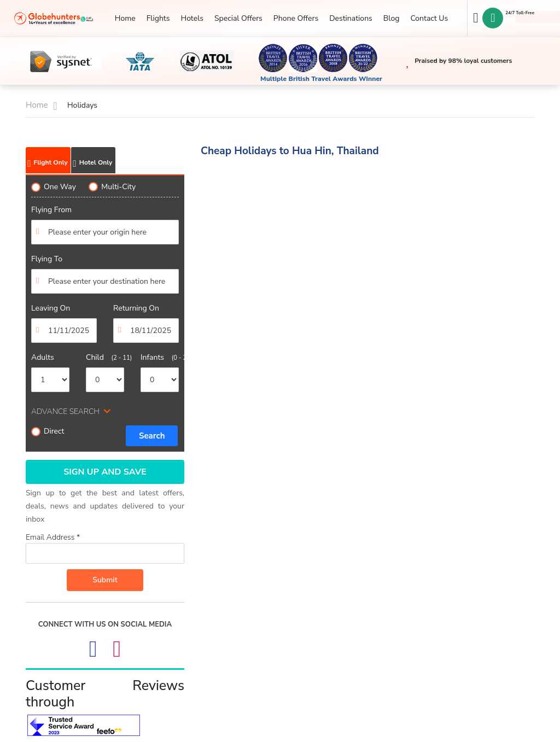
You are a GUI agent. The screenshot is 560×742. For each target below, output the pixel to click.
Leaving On (51, 308)
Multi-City (112, 187)
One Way (54, 187)
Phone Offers (296, 18)
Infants (160, 357)
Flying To (47, 259)
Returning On (136, 308)
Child (105, 357)
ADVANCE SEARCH (65, 411)
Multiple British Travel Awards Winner (321, 79)
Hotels (192, 18)
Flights (158, 18)
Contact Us (429, 18)
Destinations (351, 18)
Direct (48, 431)
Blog (392, 18)
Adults (43, 357)
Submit (105, 580)
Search (152, 436)
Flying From (51, 210)
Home (125, 18)
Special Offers (238, 18)
